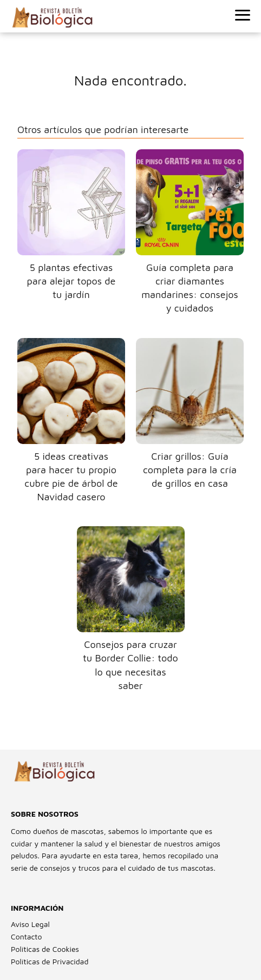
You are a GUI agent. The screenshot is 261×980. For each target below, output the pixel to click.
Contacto (26, 936)
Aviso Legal (30, 924)
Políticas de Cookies (45, 949)
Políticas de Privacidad (50, 961)
